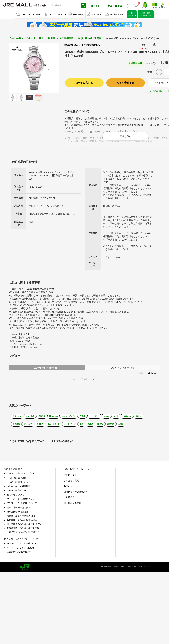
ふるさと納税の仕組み (18, 487)
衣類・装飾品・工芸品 (90, 38)
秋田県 (52, 38)
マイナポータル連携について (21, 504)
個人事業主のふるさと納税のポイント (25, 529)
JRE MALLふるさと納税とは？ (22, 549)
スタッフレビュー (122, 371)
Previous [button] (18, 67)
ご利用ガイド (70, 480)
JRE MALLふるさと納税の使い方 (23, 553)
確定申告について (15, 500)
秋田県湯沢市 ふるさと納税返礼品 (82, 44)
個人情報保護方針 (72, 508)
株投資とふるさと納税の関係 (21, 521)
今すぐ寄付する (126, 82)
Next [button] (50, 67)
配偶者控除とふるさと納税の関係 (23, 533)
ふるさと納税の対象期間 (19, 491)
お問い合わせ (70, 491)
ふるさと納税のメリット (19, 496)
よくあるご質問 (71, 486)
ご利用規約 (69, 503)
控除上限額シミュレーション (78, 474)
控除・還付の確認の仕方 (19, 513)
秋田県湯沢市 (67, 38)
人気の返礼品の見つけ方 (19, 557)
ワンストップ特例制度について (22, 508)
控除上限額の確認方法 (18, 517)
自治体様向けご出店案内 (76, 497)
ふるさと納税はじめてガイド (21, 479)
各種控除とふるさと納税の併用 (22, 525)
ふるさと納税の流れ (16, 483)
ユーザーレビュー (47, 371)
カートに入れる (84, 82)
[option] (34, 67)
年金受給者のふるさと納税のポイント (25, 537)
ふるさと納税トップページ (21, 38)
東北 (41, 38)
